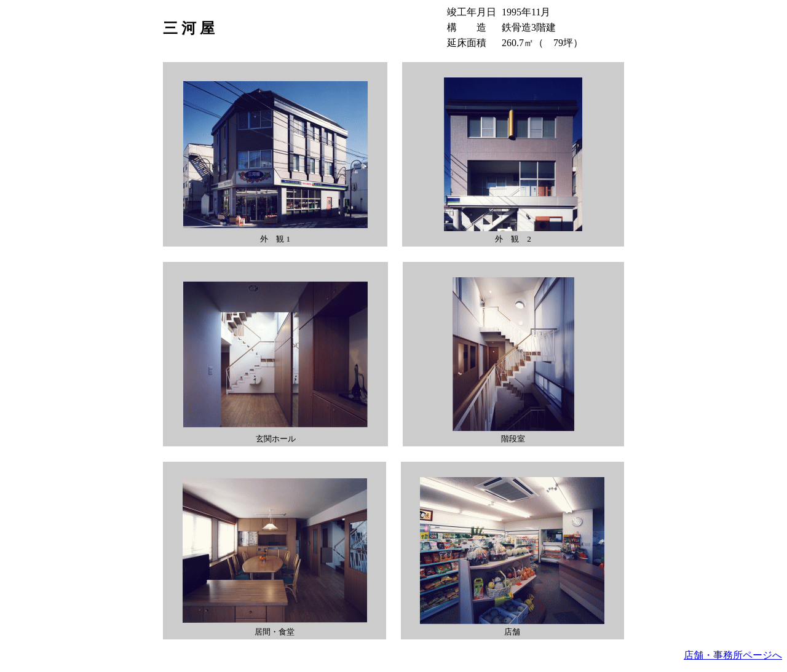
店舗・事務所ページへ (733, 655)
